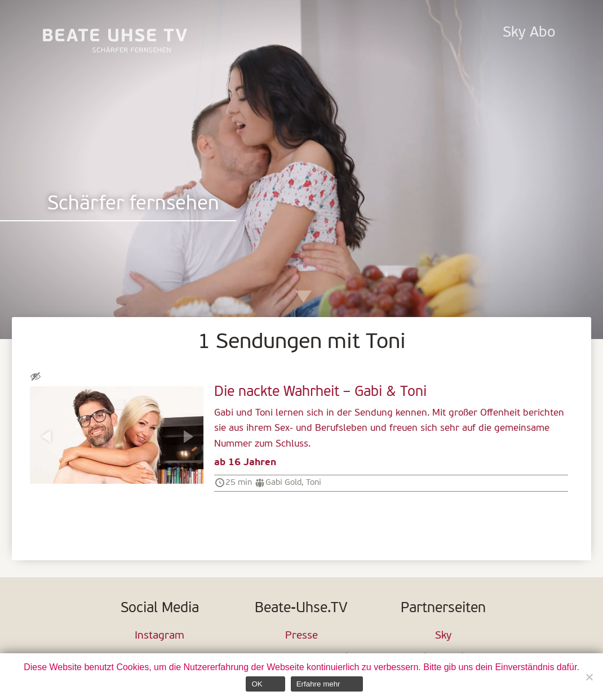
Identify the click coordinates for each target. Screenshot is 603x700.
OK (257, 684)
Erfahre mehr (318, 684)
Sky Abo (529, 33)
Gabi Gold (283, 483)
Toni (314, 483)
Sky (443, 636)
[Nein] (589, 677)
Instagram (159, 636)
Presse (301, 636)
